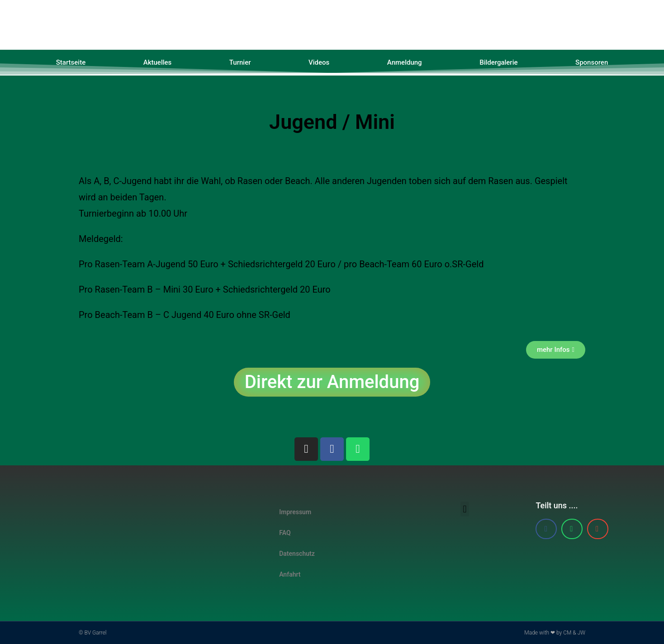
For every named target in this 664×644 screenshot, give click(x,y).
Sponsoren (592, 62)
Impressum (295, 512)
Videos (319, 62)
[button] (465, 509)
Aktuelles (158, 62)
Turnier (240, 62)
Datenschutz (297, 554)
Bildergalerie (498, 62)
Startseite (71, 62)
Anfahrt (290, 574)
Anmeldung (405, 62)
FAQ (285, 533)
